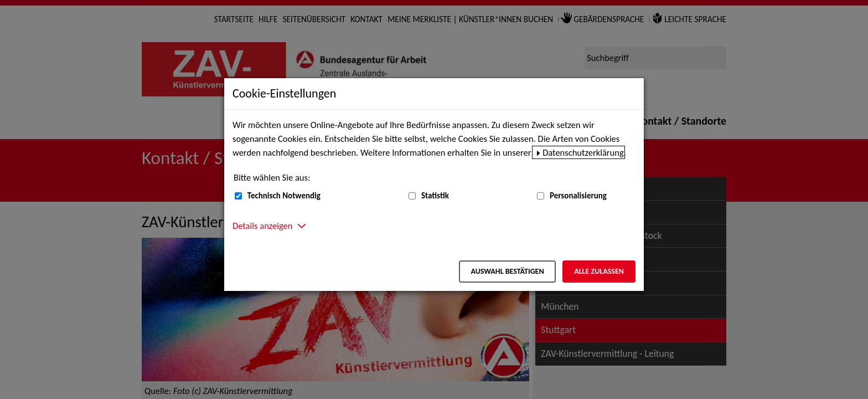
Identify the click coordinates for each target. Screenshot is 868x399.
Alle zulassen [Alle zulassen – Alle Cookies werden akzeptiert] (599, 271)
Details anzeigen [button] (262, 226)
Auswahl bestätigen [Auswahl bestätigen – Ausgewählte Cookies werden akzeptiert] (507, 271)
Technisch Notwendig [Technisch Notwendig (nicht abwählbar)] (284, 196)
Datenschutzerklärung (583, 152)
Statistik (435, 196)
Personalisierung (578, 196)
